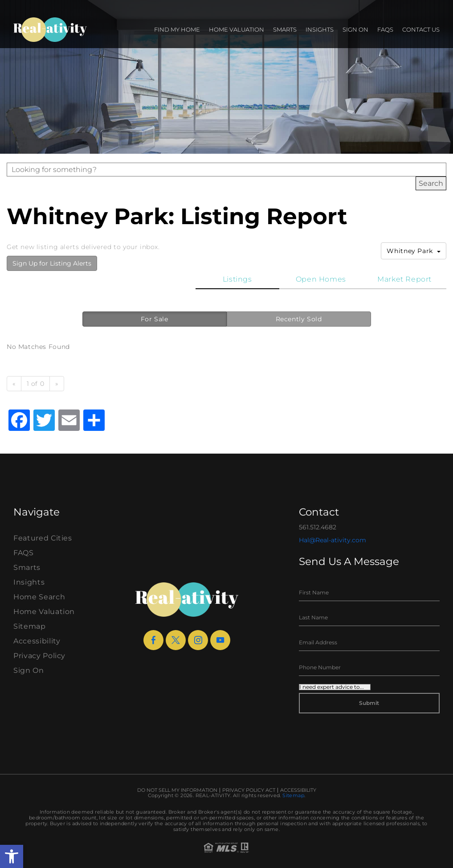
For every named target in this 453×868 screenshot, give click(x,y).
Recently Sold (299, 319)
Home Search (39, 597)
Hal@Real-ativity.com (333, 540)
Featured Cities (43, 538)
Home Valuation (237, 29)
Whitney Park (414, 251)
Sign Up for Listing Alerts (52, 263)
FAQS (385, 29)
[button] (12, 856)
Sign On (355, 29)
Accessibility (37, 641)
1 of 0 (36, 384)
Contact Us (421, 29)
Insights (320, 29)
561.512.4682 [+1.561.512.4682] (318, 527)
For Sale (155, 319)
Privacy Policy (39, 656)
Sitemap (30, 626)
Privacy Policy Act (249, 790)
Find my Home (177, 29)
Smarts (285, 29)
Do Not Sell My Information (177, 790)
